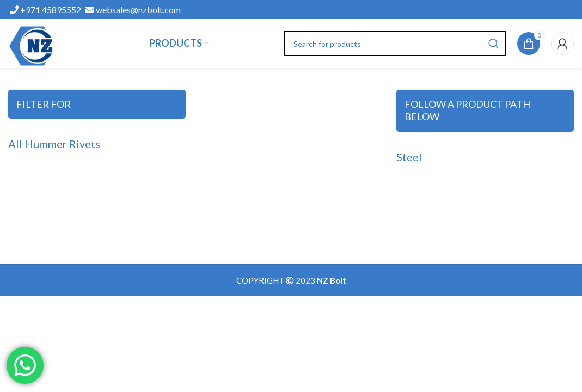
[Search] (396, 44)
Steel (409, 157)
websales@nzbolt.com (133, 10)
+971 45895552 (45, 10)
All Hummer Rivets (54, 144)
